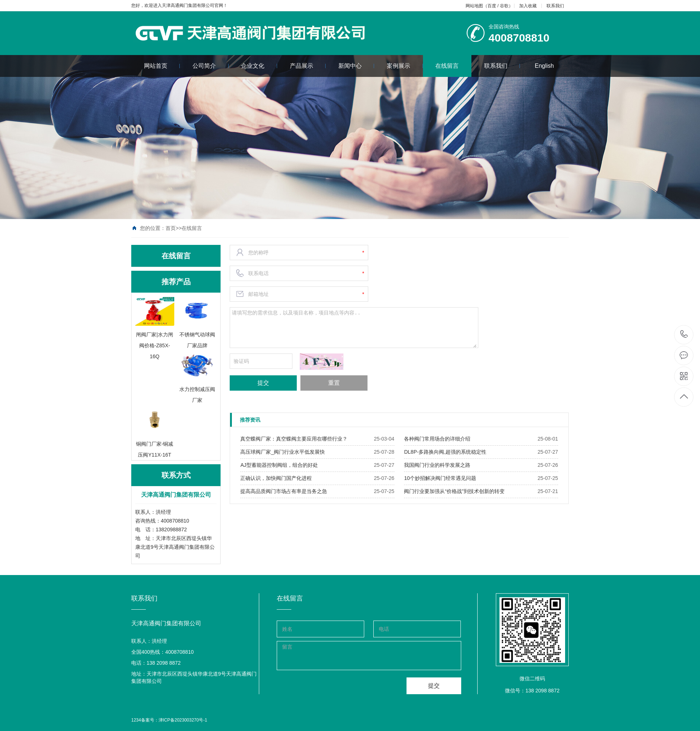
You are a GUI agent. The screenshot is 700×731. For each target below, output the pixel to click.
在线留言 (447, 66)
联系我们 (555, 6)
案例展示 (405, 66)
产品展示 (308, 66)
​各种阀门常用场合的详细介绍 (437, 439)
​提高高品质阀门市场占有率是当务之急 (284, 491)
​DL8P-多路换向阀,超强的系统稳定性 (445, 452)
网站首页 (162, 66)
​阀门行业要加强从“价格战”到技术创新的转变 (454, 491)
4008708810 (684, 334)
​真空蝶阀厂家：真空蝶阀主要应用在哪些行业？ (294, 439)
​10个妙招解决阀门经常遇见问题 (440, 478)
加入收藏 (528, 6)
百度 (492, 6)
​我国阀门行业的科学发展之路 (437, 465)
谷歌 (504, 6)
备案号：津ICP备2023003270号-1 (174, 720)
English (544, 66)
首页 (171, 228)
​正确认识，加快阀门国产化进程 (276, 478)
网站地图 (474, 6)
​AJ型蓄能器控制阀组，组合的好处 (279, 465)
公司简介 (211, 66)
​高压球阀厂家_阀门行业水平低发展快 (283, 452)
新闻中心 (356, 66)
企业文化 (259, 66)
